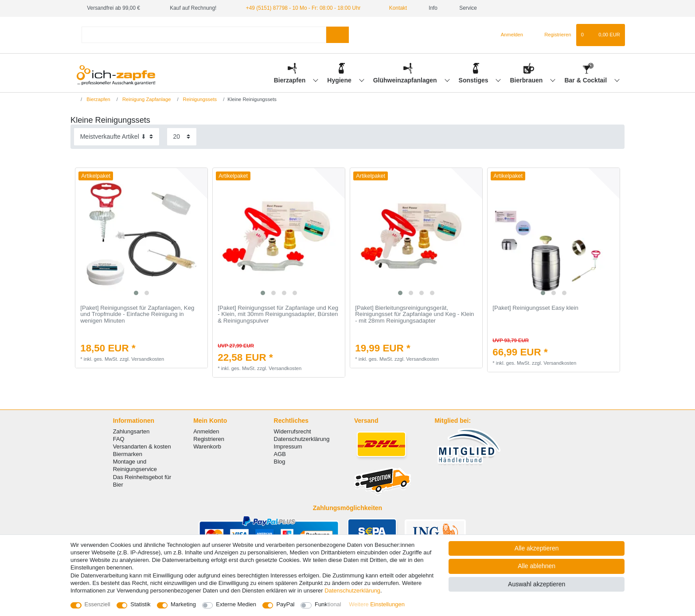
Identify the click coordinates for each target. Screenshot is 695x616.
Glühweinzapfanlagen (406, 80)
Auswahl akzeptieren (537, 584)
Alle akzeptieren (537, 548)
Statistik (140, 604)
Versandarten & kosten (142, 446)
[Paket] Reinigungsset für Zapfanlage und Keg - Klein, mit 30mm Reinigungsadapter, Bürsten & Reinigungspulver (278, 314)
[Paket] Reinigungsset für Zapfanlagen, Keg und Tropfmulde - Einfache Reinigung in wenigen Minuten (137, 314)
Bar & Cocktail (586, 80)
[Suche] (338, 35)
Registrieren (209, 439)
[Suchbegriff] (204, 35)
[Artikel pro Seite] (182, 137)
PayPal (285, 604)
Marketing (183, 604)
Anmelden (206, 431)
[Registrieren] (552, 35)
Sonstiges (474, 80)
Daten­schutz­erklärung (352, 591)
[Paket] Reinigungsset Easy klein (535, 308)
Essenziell (98, 604)
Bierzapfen (291, 80)
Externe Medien (236, 604)
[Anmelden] (508, 35)
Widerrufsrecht (293, 431)
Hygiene (340, 80)
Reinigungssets (199, 99)
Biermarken (128, 454)
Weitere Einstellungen (377, 604)
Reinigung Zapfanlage (146, 99)
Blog (280, 462)
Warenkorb (207, 446)
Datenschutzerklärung (302, 439)
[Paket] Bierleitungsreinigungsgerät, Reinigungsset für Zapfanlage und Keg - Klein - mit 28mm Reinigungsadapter (414, 314)
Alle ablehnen (537, 566)
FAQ (119, 439)
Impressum (288, 446)
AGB (280, 454)
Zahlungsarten (131, 431)
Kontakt (394, 8)
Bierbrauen (527, 80)
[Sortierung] (117, 137)
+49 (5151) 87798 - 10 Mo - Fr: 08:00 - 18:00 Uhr (303, 8)
